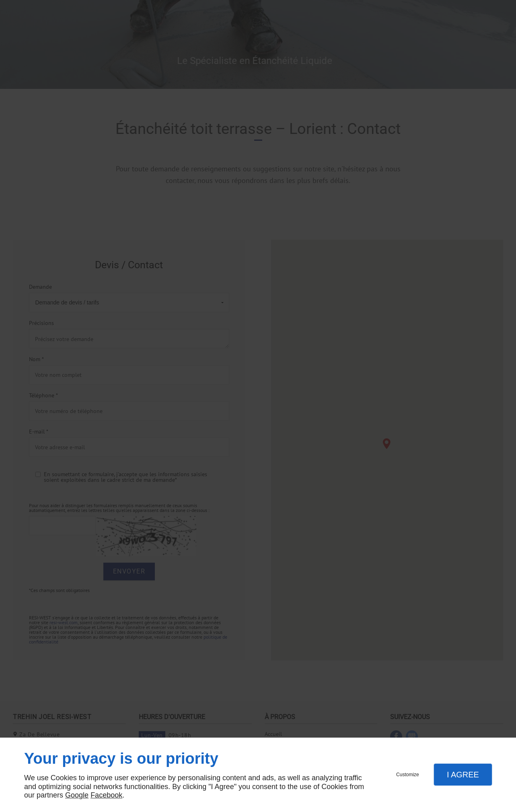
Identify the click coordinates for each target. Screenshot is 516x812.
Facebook (106, 795)
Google (77, 795)
